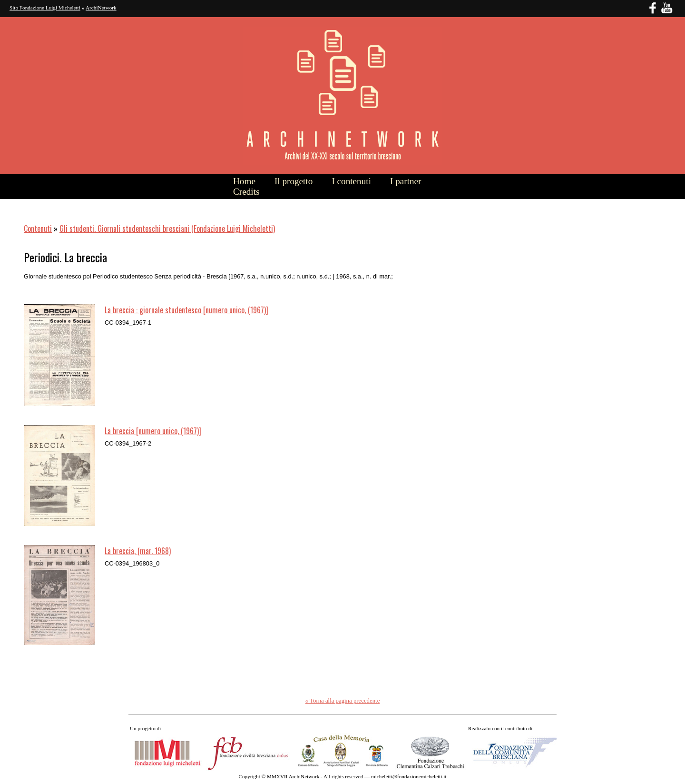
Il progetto (294, 181)
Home (244, 181)
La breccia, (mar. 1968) (138, 551)
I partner (406, 181)
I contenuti (351, 181)
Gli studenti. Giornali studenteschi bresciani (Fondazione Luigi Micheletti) (167, 228)
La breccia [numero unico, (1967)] (153, 431)
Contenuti (38, 228)
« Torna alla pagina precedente (343, 701)
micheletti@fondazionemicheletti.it (409, 776)
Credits (246, 192)
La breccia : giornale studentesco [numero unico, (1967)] (186, 310)
